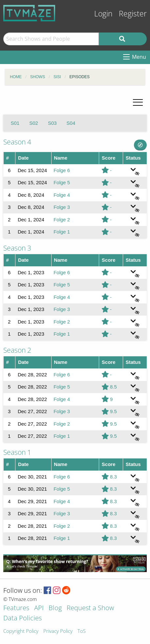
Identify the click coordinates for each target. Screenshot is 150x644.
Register (133, 14)
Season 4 (17, 142)
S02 (34, 123)
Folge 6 (62, 170)
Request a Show (90, 608)
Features (16, 608)
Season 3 (17, 248)
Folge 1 (62, 232)
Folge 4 (62, 195)
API (39, 608)
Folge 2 (62, 220)
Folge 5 (62, 182)
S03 (52, 123)
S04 (71, 123)
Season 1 (17, 452)
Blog (55, 608)
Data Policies (22, 619)
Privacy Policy (58, 631)
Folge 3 (62, 207)
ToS (82, 631)
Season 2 (17, 350)
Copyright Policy (21, 631)
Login (103, 14)
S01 (15, 123)
